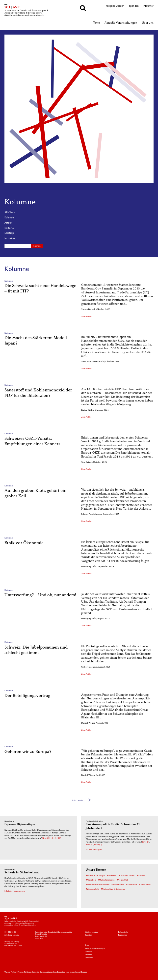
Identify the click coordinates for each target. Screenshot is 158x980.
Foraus (20, 972)
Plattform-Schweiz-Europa (35, 972)
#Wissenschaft (92, 889)
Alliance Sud (51, 972)
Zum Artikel (87, 317)
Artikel (8, 223)
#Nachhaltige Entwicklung (113, 889)
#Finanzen (112, 876)
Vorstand (88, 955)
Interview (10, 238)
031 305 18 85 (10, 932)
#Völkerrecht (145, 885)
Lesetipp (9, 233)
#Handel (141, 876)
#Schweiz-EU (118, 885)
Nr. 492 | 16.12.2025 (52, 838)
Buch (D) (98, 845)
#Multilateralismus (106, 880)
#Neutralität (122, 880)
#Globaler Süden (127, 876)
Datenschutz (123, 932)
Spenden (134, 6)
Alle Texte (10, 213)
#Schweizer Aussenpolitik (98, 885)
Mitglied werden (115, 6)
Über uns (148, 23)
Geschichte (89, 958)
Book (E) (89, 845)
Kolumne (9, 218)
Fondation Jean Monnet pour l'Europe (72, 972)
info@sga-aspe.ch (12, 935)
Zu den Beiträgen (94, 850)
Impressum (122, 935)
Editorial (9, 228)
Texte (96, 23)
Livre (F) (146, 842)
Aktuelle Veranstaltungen (121, 23)
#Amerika (90, 876)
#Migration (91, 880)
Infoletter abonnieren (15, 891)
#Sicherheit (132, 885)
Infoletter (148, 6)
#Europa (101, 876)
